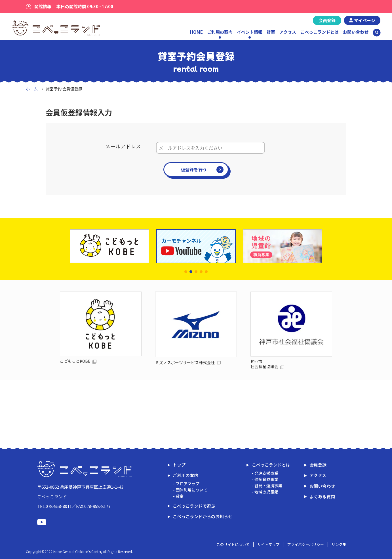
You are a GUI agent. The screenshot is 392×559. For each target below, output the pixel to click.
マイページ (365, 20)
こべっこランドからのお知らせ (203, 516)
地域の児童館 (266, 492)
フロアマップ (187, 484)
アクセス (288, 32)
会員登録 (327, 20)
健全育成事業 (266, 479)
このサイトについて (233, 544)
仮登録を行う (194, 169)
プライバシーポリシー (305, 544)
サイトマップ (268, 544)
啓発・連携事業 (268, 486)
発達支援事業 (266, 473)
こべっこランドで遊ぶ (194, 506)
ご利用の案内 (186, 475)
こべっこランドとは (320, 32)
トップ (179, 465)
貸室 (271, 32)
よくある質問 (322, 496)
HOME (196, 32)
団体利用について (191, 490)
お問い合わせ (356, 32)
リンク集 (339, 544)
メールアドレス (123, 146)
